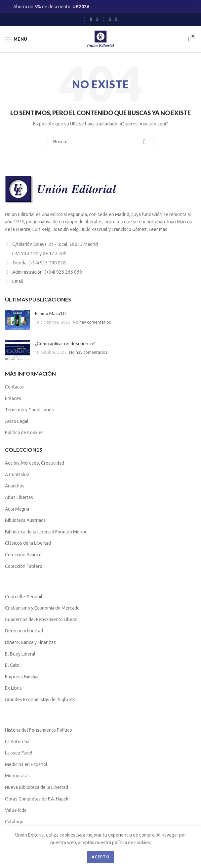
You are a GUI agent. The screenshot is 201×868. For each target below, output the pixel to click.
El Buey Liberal (20, 654)
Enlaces (13, 398)
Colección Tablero (24, 566)
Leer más (158, 229)
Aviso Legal (17, 421)
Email (18, 281)
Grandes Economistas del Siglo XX (40, 700)
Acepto (100, 857)
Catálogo (14, 822)
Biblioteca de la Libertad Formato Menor (46, 532)
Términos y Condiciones (29, 410)
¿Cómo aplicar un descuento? (65, 343)
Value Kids (16, 810)
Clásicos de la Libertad (28, 543)
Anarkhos (15, 486)
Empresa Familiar (22, 677)
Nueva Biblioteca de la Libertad (37, 787)
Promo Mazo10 (50, 313)
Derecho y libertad (24, 631)
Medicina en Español (26, 764)
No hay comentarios (92, 322)
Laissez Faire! (19, 753)
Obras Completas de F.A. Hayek (37, 799)
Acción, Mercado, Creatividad (35, 463)
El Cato (12, 665)
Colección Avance (23, 555)
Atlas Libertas (19, 497)
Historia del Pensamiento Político (39, 730)
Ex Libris (13, 688)
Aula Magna (17, 509)
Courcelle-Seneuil (24, 597)
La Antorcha (17, 742)
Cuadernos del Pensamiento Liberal (41, 619)
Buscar (144, 142)
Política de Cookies (24, 433)
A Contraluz (17, 475)
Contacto (14, 387)
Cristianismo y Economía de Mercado (42, 608)
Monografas (17, 776)
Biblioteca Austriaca (25, 520)
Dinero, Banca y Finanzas (30, 642)
